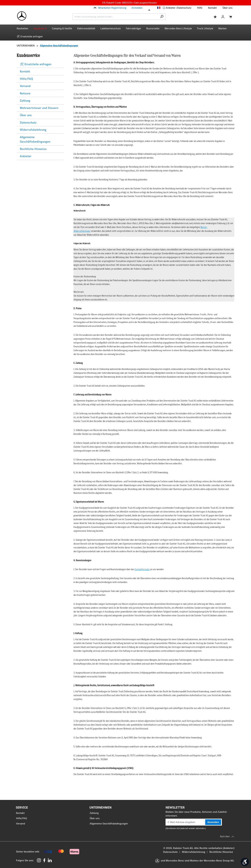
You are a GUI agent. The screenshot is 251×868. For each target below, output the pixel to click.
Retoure (25, 93)
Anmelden (137, 8)
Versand (25, 86)
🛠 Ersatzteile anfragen (36, 64)
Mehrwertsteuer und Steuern (39, 108)
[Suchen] (162, 17)
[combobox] (115, 17)
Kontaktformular (142, 569)
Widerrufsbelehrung (33, 130)
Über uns (227, 8)
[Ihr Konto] (223, 17)
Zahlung (25, 101)
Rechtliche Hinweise (33, 149)
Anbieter (171, 8)
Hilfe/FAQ (26, 79)
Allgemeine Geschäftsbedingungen (109, 824)
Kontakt (212, 8)
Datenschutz (184, 8)
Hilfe (200, 8)
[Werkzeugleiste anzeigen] (245, 862)
